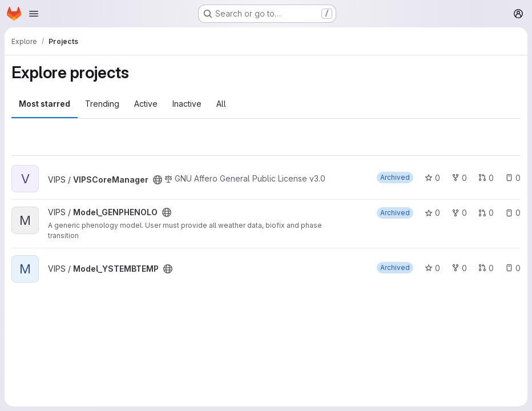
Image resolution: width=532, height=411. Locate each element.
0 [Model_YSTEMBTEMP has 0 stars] (432, 268)
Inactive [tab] (187, 104)
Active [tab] (146, 104)
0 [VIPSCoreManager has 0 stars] (432, 178)
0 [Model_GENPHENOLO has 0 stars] (432, 213)
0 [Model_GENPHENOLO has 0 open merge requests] (486, 213)
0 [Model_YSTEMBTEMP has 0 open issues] (513, 268)
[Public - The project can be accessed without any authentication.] (158, 180)
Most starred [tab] (45, 104)
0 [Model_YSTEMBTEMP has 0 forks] (459, 268)
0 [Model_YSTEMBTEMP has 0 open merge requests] (486, 268)
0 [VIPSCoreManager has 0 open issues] (513, 178)
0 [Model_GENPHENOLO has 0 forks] (459, 213)
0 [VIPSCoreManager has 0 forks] (459, 178)
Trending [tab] (102, 104)
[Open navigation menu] (34, 14)
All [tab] (221, 104)
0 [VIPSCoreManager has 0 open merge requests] (486, 178)
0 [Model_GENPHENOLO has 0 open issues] (513, 213)
